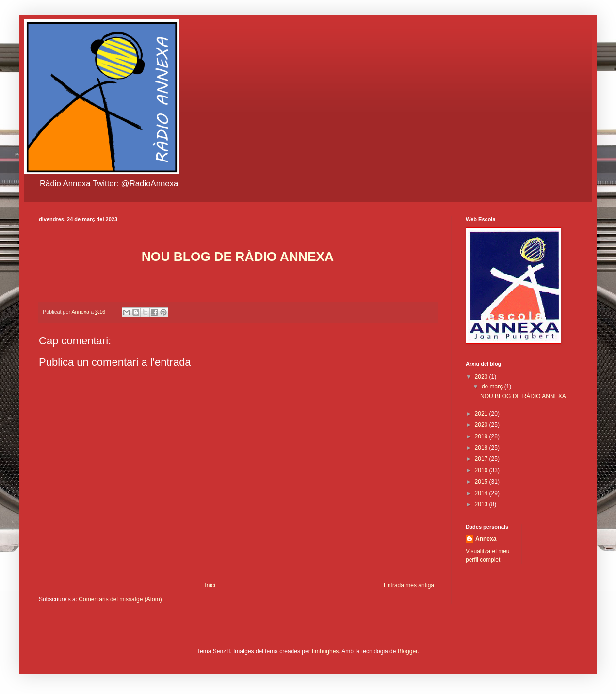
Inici (210, 585)
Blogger (408, 651)
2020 (482, 425)
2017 (482, 459)
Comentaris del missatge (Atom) (120, 599)
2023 (482, 377)
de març (493, 387)
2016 (482, 470)
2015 (482, 482)
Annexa (486, 539)
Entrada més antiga (409, 585)
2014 (482, 493)
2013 (482, 504)
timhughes (325, 651)
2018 (482, 448)
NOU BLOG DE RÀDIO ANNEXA (523, 396)
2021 (482, 414)
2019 (482, 436)
